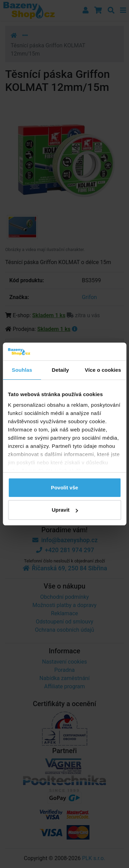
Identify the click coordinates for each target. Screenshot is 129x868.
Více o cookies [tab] (103, 370)
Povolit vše (64, 487)
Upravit (65, 510)
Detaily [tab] (61, 370)
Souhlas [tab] (22, 370)
